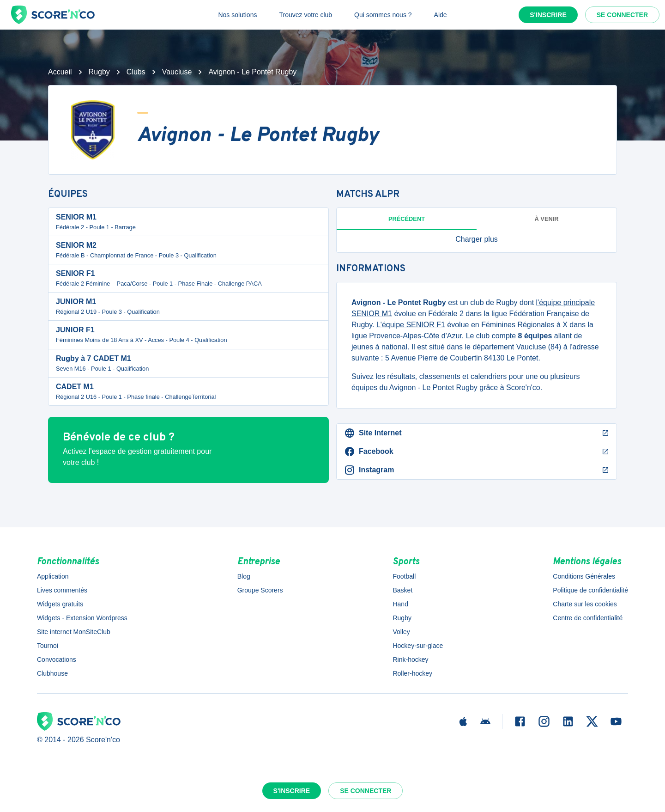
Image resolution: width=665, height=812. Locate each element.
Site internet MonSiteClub (74, 632)
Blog (244, 576)
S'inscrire (548, 15)
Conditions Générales (584, 576)
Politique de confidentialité (590, 590)
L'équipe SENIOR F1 (411, 325)
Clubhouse (52, 673)
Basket (402, 590)
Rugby (99, 72)
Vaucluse (177, 72)
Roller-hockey (412, 673)
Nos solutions (237, 15)
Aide (441, 15)
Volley (401, 632)
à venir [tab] (547, 219)
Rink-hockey (410, 659)
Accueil (60, 72)
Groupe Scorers (260, 590)
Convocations (57, 659)
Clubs (136, 72)
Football (404, 576)
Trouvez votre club (305, 15)
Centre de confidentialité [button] (588, 618)
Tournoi (48, 646)
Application (53, 576)
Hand (400, 604)
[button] (477, 239)
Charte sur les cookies (585, 604)
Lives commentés (62, 590)
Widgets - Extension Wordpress (82, 618)
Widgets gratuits (60, 604)
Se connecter (622, 15)
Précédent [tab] (407, 219)
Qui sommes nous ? (383, 15)
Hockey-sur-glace (418, 646)
